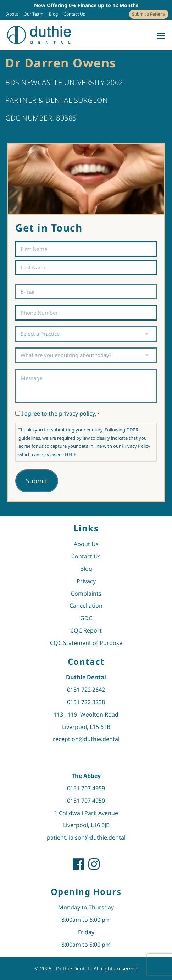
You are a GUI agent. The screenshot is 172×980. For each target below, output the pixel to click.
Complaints (86, 594)
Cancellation (86, 606)
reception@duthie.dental (86, 739)
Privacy (86, 581)
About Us (86, 544)
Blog (53, 14)
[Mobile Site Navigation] (161, 35)
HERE (71, 455)
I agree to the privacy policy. (60, 413)
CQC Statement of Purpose (86, 643)
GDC (86, 618)
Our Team (34, 14)
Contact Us (74, 14)
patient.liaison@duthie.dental (86, 837)
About (12, 14)
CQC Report (86, 630)
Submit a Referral (149, 14)
